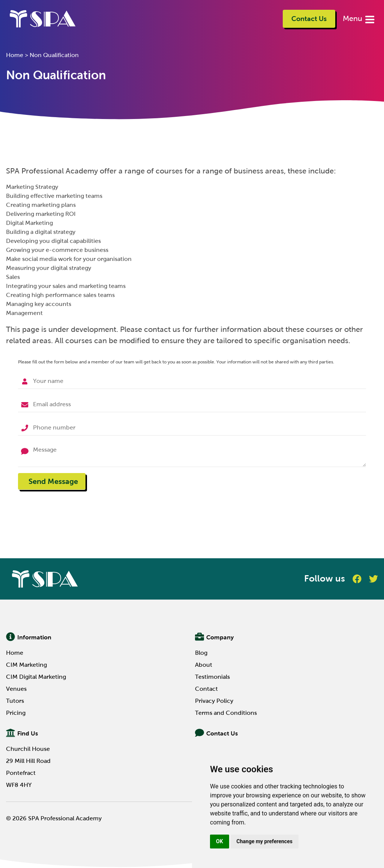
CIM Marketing (26, 665)
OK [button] (220, 841)
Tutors (15, 701)
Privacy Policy (214, 701)
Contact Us (309, 19)
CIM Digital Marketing (36, 677)
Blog (201, 653)
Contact (206, 689)
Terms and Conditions (226, 713)
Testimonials (212, 677)
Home (15, 55)
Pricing (16, 713)
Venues (16, 689)
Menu (353, 18)
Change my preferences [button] (265, 841)
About (204, 665)
